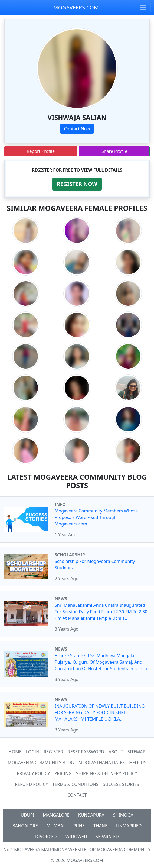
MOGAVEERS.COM (76, 7)
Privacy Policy (33, 773)
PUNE (79, 826)
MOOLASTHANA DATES (102, 763)
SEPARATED (107, 837)
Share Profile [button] (114, 151)
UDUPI (27, 815)
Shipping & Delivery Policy (107, 773)
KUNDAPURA (91, 815)
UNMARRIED (129, 826)
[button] (77, 184)
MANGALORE (56, 815)
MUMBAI (56, 826)
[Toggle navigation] (143, 8)
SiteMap (136, 752)
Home (15, 752)
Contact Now (77, 129)
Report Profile (40, 151)
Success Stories (121, 784)
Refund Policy (31, 784)
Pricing (63, 773)
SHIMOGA (123, 815)
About (116, 752)
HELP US (138, 763)
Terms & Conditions (75, 784)
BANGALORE (25, 826)
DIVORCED (46, 837)
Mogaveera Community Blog (41, 763)
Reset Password (86, 752)
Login (33, 752)
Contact (77, 795)
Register (53, 752)
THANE (100, 826)
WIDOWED (76, 837)
